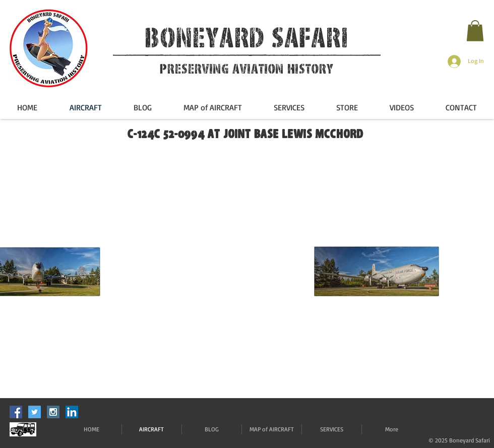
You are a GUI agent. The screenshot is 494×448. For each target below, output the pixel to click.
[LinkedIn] (72, 412)
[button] (475, 31)
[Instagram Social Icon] (53, 412)
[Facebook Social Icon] (16, 412)
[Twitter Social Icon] (35, 412)
